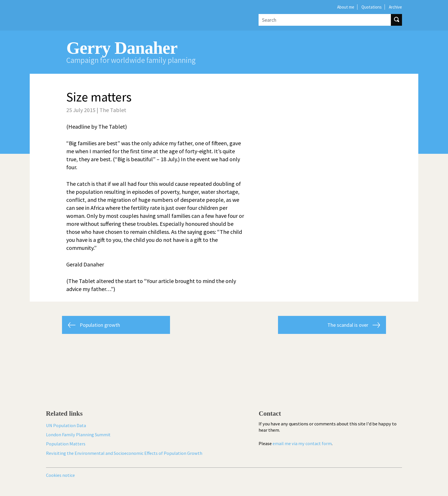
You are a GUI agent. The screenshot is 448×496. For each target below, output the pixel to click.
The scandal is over (348, 325)
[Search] (325, 20)
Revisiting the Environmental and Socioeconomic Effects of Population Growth (124, 453)
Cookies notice (60, 475)
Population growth (100, 325)
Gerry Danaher (122, 48)
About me (346, 7)
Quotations (372, 7)
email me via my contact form (302, 443)
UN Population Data (66, 425)
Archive (395, 7)
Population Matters (66, 444)
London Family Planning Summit (78, 435)
